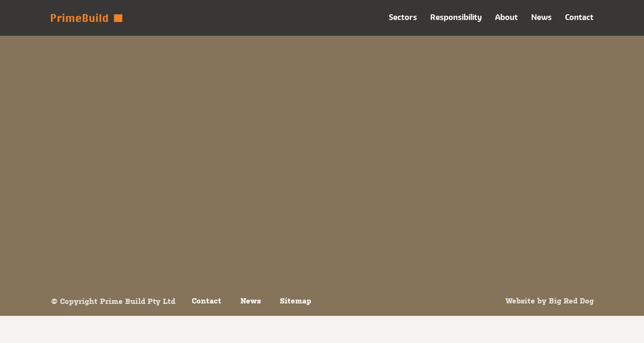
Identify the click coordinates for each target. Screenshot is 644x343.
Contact (579, 17)
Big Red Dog (571, 301)
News (541, 17)
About (506, 17)
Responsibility (456, 17)
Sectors (403, 17)
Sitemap (296, 301)
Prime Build (87, 18)
